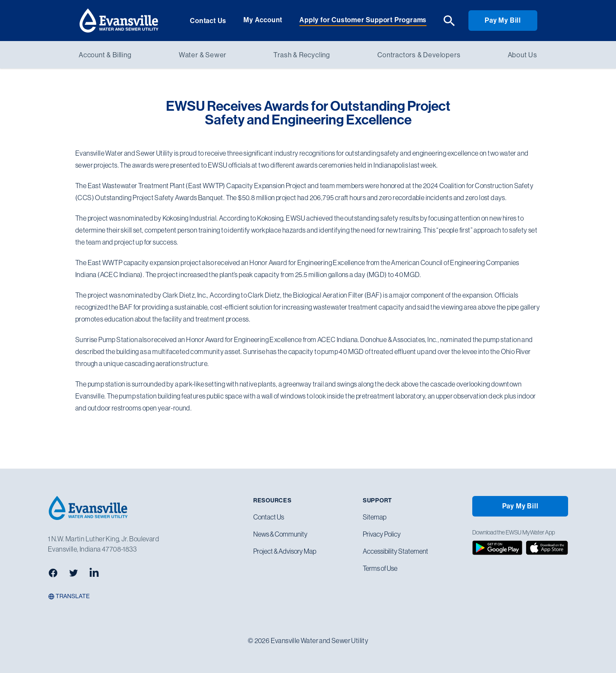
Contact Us (208, 21)
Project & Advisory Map (285, 551)
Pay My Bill (503, 20)
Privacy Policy (382, 534)
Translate (69, 596)
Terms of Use (380, 568)
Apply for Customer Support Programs (363, 20)
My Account (263, 20)
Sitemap (375, 517)
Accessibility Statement (395, 551)
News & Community (280, 534)
